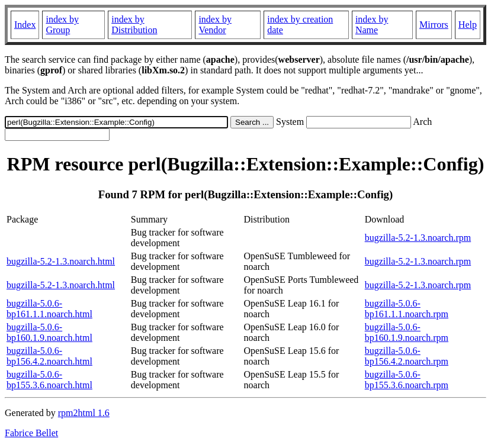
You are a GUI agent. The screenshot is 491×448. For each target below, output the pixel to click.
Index (25, 25)
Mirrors (434, 25)
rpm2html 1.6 (84, 413)
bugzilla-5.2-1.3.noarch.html (61, 261)
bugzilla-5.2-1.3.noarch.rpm (418, 238)
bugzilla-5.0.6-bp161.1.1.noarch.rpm (407, 309)
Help (468, 25)
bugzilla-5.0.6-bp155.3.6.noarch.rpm (407, 380)
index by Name (372, 25)
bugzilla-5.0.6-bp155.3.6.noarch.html (49, 380)
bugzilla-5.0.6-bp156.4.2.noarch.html (49, 356)
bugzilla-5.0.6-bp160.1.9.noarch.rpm (407, 332)
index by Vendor (215, 25)
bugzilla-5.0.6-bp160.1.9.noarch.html (49, 332)
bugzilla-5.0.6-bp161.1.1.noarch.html (49, 309)
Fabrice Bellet (31, 433)
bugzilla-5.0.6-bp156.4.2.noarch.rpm (407, 356)
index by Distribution (134, 25)
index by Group (62, 25)
